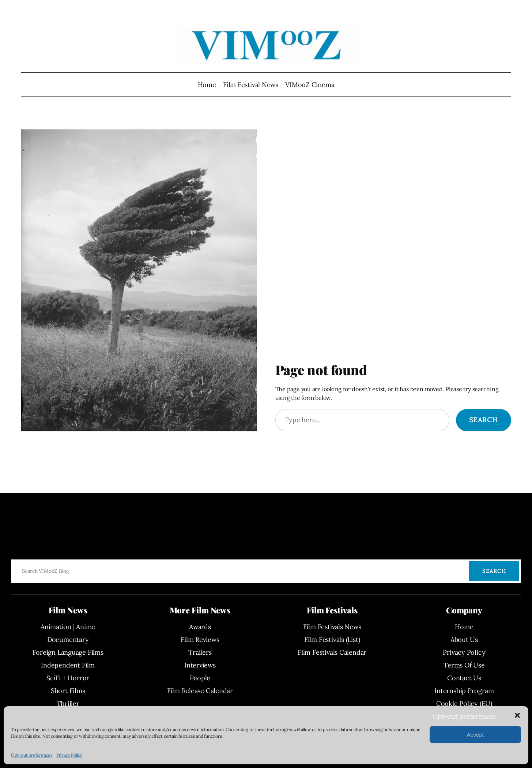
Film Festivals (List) (332, 640)
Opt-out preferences (32, 755)
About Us (464, 640)
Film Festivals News (332, 627)
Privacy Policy (69, 755)
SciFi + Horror (68, 678)
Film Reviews (200, 640)
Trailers (200, 652)
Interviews (200, 665)
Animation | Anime (68, 627)
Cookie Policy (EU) (464, 703)
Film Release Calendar (200, 691)
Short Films (68, 691)
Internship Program (464, 691)
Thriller (68, 703)
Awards (200, 627)
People (200, 678)
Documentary (68, 640)
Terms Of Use (464, 665)
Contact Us (464, 678)
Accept (475, 735)
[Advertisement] (393, 303)
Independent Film (68, 665)
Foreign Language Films (68, 652)
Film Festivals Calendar (332, 652)
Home (207, 85)
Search (484, 420)
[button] (517, 715)
